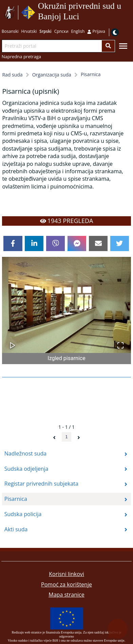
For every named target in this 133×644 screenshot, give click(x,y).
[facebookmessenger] (77, 244)
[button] (66, 305)
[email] (98, 244)
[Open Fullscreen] (120, 342)
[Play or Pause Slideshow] (13, 342)
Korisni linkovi (66, 574)
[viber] (55, 244)
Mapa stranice (66, 595)
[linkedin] (34, 244)
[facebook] (13, 244)
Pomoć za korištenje (66, 584)
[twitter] (120, 244)
